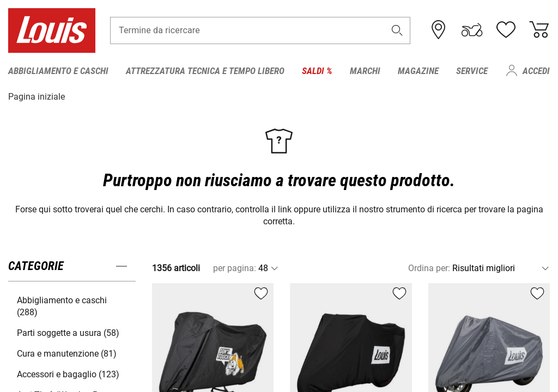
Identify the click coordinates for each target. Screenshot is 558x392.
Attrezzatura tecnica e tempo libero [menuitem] (205, 71)
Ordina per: (429, 268)
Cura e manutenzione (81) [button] (67, 353)
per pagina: (235, 268)
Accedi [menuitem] (536, 71)
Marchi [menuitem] (365, 71)
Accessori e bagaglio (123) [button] (68, 374)
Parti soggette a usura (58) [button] (68, 332)
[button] (397, 31)
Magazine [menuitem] (418, 71)
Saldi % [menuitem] (317, 71)
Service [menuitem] (472, 71)
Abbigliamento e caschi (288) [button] (62, 306)
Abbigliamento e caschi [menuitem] (58, 71)
